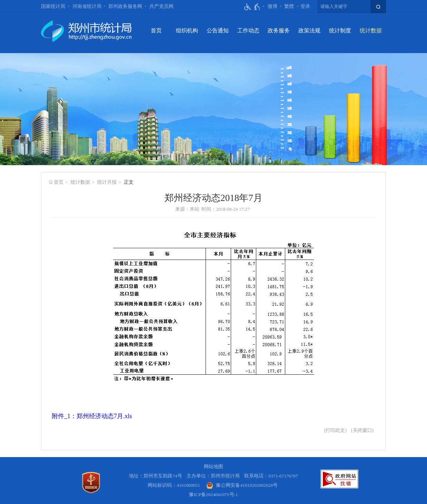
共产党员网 (161, 6)
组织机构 (187, 31)
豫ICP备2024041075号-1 (213, 495)
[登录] (305, 7)
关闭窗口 (363, 430)
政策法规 (309, 31)
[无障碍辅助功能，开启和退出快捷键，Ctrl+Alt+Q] (252, 7)
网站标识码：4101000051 (174, 485)
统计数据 (371, 31)
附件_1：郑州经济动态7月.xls (92, 416)
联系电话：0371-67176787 (271, 476)
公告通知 (218, 31)
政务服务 (279, 31)
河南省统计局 (87, 6)
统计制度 (340, 31)
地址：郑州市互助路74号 (156, 476)
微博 (272, 6)
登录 (305, 6)
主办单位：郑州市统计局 (213, 476)
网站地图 (213, 467)
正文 (129, 182)
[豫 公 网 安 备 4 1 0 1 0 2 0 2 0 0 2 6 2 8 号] (242, 485)
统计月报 (107, 182)
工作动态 (248, 31)
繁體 (289, 6)
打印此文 (335, 430)
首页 (156, 31)
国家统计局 (53, 6)
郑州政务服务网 (125, 6)
